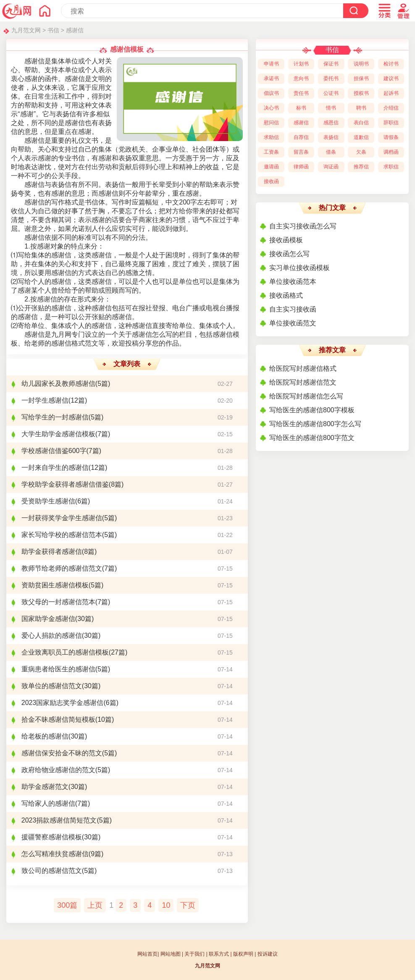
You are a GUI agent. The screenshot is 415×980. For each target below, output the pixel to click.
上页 (95, 905)
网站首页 (147, 954)
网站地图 (171, 954)
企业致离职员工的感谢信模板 (65, 652)
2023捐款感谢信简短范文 (59, 820)
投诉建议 (268, 954)
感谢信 (75, 30)
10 (166, 905)
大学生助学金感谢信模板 (58, 434)
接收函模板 (286, 240)
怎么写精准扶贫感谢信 (55, 854)
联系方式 (219, 954)
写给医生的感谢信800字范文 (312, 438)
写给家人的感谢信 (48, 803)
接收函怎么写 (289, 254)
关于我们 (194, 954)
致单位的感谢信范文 (52, 686)
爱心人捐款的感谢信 (52, 635)
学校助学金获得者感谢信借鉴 (65, 484)
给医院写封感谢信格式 (303, 368)
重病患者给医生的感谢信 (58, 669)
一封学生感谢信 (45, 400)
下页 (188, 905)
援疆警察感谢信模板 (52, 837)
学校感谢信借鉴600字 (54, 451)
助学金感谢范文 (45, 787)
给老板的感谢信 (45, 736)
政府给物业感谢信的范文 (58, 770)
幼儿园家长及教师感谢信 (58, 384)
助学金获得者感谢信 (52, 552)
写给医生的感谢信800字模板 (312, 410)
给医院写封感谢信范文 (303, 382)
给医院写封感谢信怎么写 (306, 396)
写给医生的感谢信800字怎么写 (315, 424)
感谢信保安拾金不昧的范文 (62, 753)
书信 (53, 30)
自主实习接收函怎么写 (303, 226)
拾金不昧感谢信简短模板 (58, 719)
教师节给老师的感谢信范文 (62, 568)
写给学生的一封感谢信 (55, 417)
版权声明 (243, 954)
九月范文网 (26, 30)
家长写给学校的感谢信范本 (62, 535)
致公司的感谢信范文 (52, 871)
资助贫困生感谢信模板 (55, 585)
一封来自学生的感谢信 (55, 468)
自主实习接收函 (293, 309)
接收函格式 (286, 295)
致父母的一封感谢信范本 (58, 602)
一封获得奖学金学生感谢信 (62, 518)
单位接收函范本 (293, 282)
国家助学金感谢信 (48, 619)
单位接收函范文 (293, 323)
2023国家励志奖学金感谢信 (63, 703)
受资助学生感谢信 (48, 501)
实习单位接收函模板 (299, 268)
